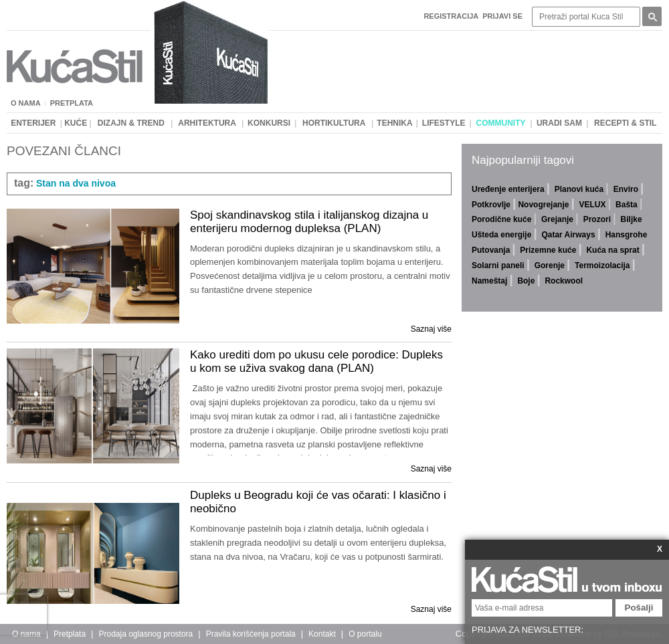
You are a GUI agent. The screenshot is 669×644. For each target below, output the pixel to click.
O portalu (365, 634)
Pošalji (639, 608)
